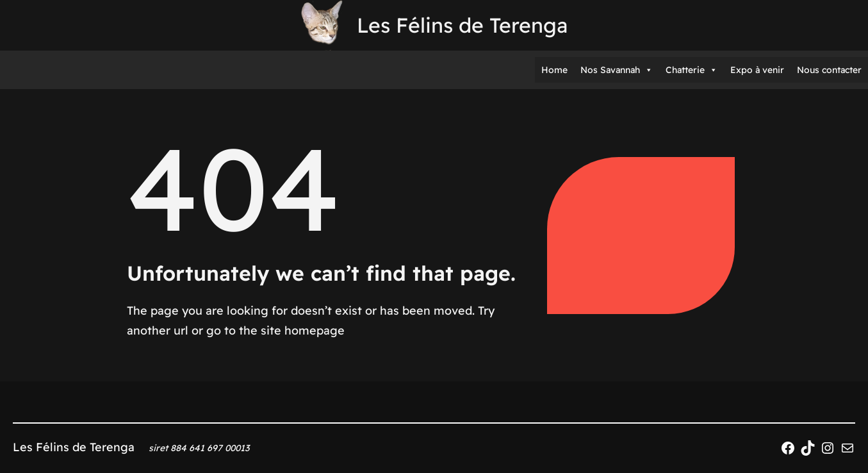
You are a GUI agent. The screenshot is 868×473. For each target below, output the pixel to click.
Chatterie (692, 70)
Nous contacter (829, 70)
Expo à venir (757, 70)
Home (554, 70)
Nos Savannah (617, 70)
